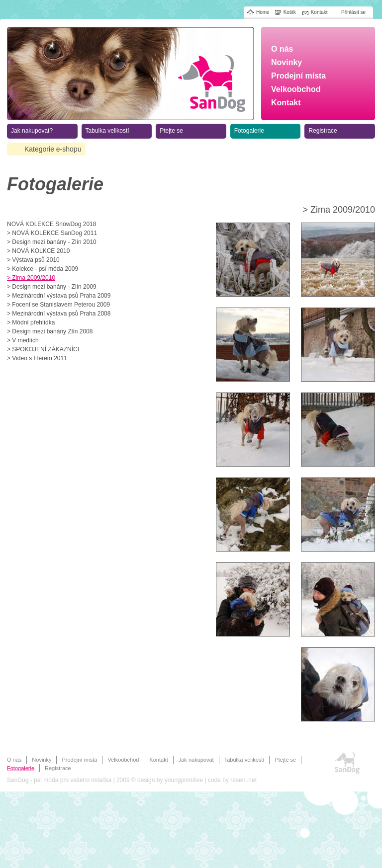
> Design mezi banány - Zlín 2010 (52, 242)
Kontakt (158, 760)
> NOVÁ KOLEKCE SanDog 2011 (52, 233)
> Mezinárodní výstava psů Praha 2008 (59, 314)
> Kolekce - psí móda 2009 (43, 269)
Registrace (58, 768)
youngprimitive (184, 780)
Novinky (42, 760)
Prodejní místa (79, 760)
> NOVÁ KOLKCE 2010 (38, 251)
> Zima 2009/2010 (31, 278)
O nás (14, 760)
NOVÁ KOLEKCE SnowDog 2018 (51, 224)
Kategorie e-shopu (53, 149)
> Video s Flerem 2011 (37, 358)
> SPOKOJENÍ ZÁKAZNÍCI (43, 349)
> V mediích (23, 340)
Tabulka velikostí (244, 760)
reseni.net (243, 780)
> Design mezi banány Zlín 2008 (50, 331)
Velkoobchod (123, 760)
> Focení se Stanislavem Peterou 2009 (58, 305)
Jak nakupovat (196, 760)
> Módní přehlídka (31, 322)
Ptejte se (285, 760)
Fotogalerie (21, 768)
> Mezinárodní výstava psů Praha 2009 (59, 296)
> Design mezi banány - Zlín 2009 (52, 287)
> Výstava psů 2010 (33, 260)
